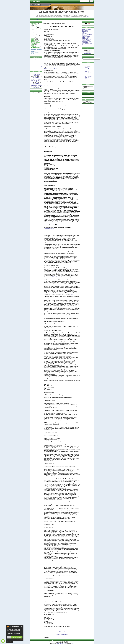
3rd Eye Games (88, 89)
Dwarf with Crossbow (87, 75)
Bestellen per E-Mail (86, 42)
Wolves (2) (87, 70)
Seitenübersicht (34, 65)
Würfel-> (32, 44)
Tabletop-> (33, 39)
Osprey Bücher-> (34, 35)
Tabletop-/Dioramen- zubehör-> (35, 41)
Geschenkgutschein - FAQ (36, 66)
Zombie (86, 80)
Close (22, 627)
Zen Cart (73, 643)
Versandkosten (36, 77)
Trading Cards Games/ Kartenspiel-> (35, 43)
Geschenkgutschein (35, 47)
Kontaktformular (34, 64)
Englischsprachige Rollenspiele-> (34, 27)
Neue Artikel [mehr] (36, 72)
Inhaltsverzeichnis (86, 36)
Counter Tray (87, 69)
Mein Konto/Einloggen (34, 19)
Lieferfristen (85, 35)
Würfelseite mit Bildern (87, 29)
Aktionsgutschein (34, 67)
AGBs (48, 19)
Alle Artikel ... (33, 54)
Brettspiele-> (33, 24)
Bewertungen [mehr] (36, 91)
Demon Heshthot (88, 73)
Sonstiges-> (33, 38)
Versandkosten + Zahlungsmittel (63, 19)
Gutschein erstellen (86, 41)
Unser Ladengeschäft (87, 40)
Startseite (33, 1)
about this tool (20, 640)
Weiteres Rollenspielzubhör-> (35, 46)
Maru (86, 79)
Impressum (33, 63)
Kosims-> (33, 33)
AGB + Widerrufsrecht (35, 62)
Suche (88, 48)
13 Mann (88, 88)
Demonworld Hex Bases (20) (88, 77)
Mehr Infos (9, 642)
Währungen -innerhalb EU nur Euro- (88, 93)
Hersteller (88, 85)
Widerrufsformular (49, 229)
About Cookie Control (8, 627)
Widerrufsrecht (43, 19)
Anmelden (38, 1)
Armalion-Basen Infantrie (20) (88, 66)
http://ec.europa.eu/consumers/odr (52, 59)
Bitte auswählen (88, 87)
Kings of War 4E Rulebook (36, 86)
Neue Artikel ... (34, 52)
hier (88, 17)
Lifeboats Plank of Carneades (36, 75)
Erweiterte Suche (88, 53)
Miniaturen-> (33, 34)
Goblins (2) (87, 67)
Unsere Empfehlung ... (35, 53)
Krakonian (87, 71)
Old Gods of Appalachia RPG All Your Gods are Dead (36, 80)
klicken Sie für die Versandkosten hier (61, 277)
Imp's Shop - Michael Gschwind (61, 643)
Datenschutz (53, 19)
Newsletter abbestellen (35, 68)
